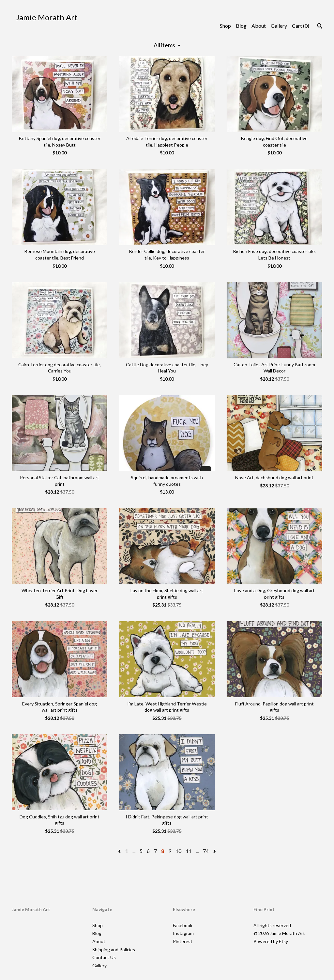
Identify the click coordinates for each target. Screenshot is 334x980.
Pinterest (183, 941)
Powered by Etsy (271, 941)
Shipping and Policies (114, 949)
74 (206, 851)
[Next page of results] (215, 851)
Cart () (301, 26)
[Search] (320, 27)
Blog (241, 26)
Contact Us (104, 957)
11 (189, 851)
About (259, 26)
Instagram (183, 933)
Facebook (183, 925)
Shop (225, 26)
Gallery (279, 26)
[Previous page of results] (120, 851)
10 (178, 851)
